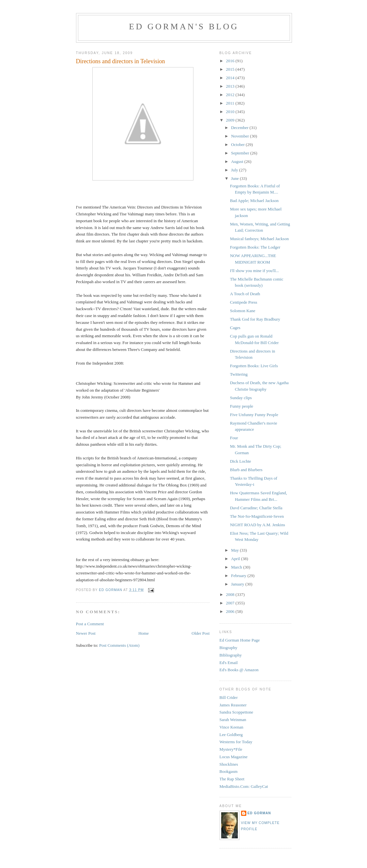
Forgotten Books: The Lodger (255, 247)
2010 (231, 112)
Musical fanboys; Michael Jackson (259, 239)
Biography (229, 648)
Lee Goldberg (231, 735)
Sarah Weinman (233, 720)
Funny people (242, 406)
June (235, 178)
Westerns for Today (236, 742)
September (241, 153)
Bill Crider (229, 697)
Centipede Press (244, 302)
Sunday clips (241, 398)
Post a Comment (90, 624)
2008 (231, 594)
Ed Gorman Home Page (240, 640)
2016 (231, 61)
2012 (231, 95)
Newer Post (86, 633)
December (240, 128)
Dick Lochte (241, 461)
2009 (231, 120)
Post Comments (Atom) (119, 645)
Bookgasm (229, 771)
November (240, 136)
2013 (231, 86)
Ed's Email (229, 663)
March (237, 567)
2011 (231, 103)
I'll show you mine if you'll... (254, 271)
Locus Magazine (234, 757)
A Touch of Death (245, 294)
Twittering (239, 374)
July (235, 170)
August (238, 161)
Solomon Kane (243, 311)
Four (234, 438)
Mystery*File (231, 749)
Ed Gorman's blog (184, 27)
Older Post (200, 633)
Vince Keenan (231, 727)
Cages (235, 328)
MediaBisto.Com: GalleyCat (244, 786)
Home (144, 633)
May (235, 550)
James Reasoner (233, 705)
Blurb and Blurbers (246, 470)
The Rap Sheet (232, 779)
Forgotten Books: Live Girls (254, 366)
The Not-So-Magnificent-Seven (257, 516)
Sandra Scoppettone (237, 712)
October (238, 145)
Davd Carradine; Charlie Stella (256, 508)
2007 (231, 603)
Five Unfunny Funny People (254, 415)
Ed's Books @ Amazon (239, 670)
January (238, 584)
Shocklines (229, 764)
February (239, 576)
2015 (231, 69)
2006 (231, 611)
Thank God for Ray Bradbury (255, 319)
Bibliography (231, 655)
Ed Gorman (259, 813)
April (236, 559)
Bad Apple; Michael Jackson (254, 201)
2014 (231, 78)
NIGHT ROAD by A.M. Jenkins (258, 525)
